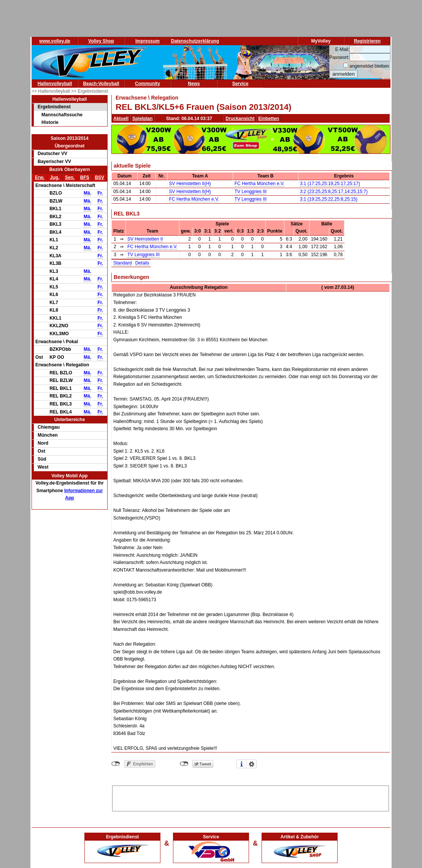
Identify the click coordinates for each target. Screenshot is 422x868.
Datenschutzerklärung (195, 41)
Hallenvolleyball (55, 84)
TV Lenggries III (251, 192)
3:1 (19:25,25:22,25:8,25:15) (329, 199)
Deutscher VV (52, 154)
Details (142, 263)
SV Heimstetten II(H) (190, 184)
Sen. (70, 177)
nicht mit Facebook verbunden (116, 764)
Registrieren (367, 41)
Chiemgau (49, 427)
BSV (99, 177)
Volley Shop (101, 41)
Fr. (100, 193)
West (43, 467)
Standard (123, 263)
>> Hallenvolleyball (51, 91)
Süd (42, 459)
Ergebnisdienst (54, 107)
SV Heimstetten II (145, 239)
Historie (50, 122)
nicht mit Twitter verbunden (184, 764)
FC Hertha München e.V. (260, 184)
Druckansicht (240, 119)
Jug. (55, 177)
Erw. (40, 177)
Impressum (148, 41)
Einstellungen (252, 764)
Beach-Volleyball (101, 84)
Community (148, 84)
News (194, 84)
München (48, 435)
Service (240, 84)
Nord (43, 443)
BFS (85, 177)
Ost (41, 451)
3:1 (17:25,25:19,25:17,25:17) (330, 184)
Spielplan (142, 119)
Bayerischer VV (54, 162)
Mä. (87, 193)
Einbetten (269, 119)
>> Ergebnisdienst (90, 91)
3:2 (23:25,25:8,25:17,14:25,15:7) (334, 192)
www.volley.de (55, 41)
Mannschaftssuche (62, 115)
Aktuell (121, 119)
